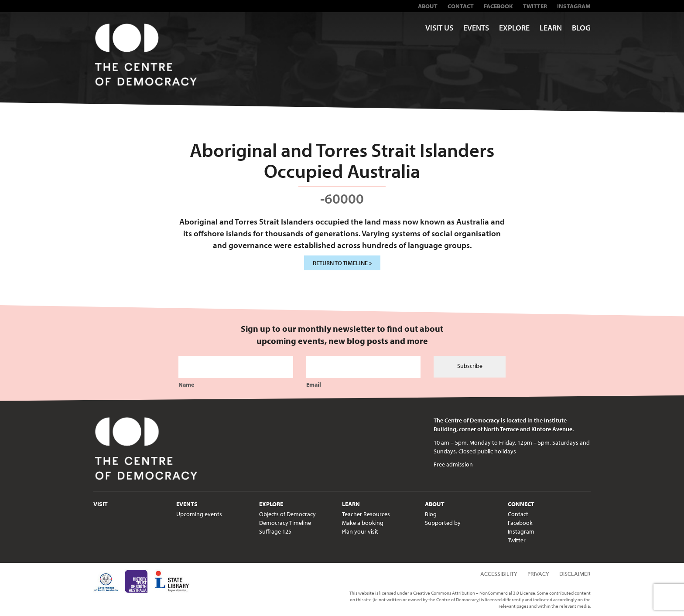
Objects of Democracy (287, 514)
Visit (101, 504)
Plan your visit (360, 531)
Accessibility (499, 574)
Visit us (439, 28)
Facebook (498, 6)
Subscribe (470, 366)
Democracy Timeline (285, 523)
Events (476, 28)
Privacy (538, 574)
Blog (581, 28)
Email (314, 385)
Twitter (535, 6)
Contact (461, 6)
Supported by (443, 523)
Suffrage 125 (275, 531)
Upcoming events (199, 514)
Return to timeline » (342, 263)
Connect (521, 504)
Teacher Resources (366, 514)
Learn (551, 28)
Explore (514, 28)
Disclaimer (575, 574)
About (428, 6)
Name (186, 385)
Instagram (574, 6)
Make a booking (363, 523)
